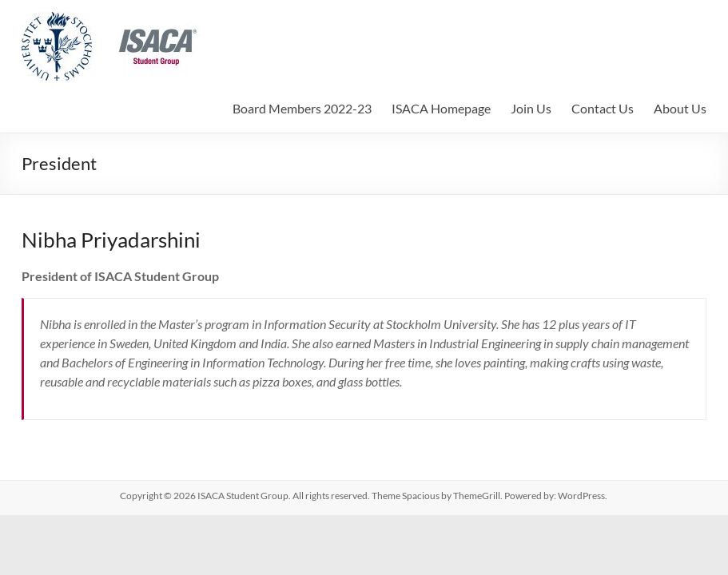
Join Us (531, 108)
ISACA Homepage (441, 108)
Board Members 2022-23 (302, 108)
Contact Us (603, 108)
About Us (680, 108)
